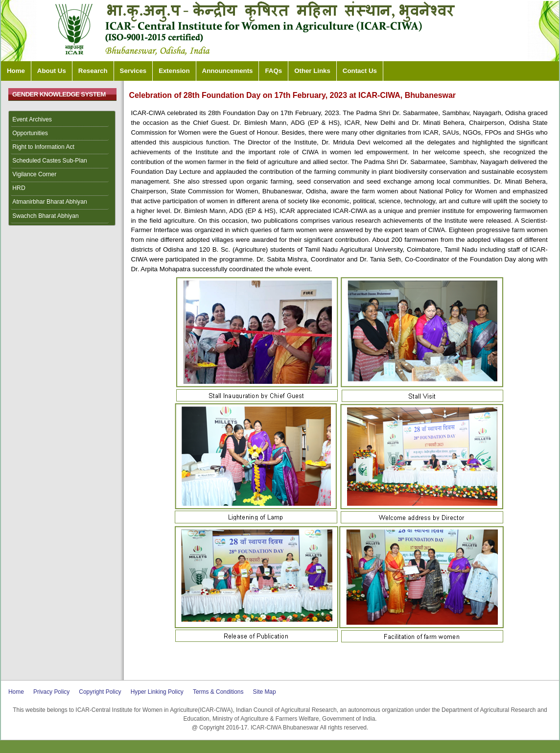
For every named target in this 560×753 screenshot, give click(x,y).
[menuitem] (62, 120)
